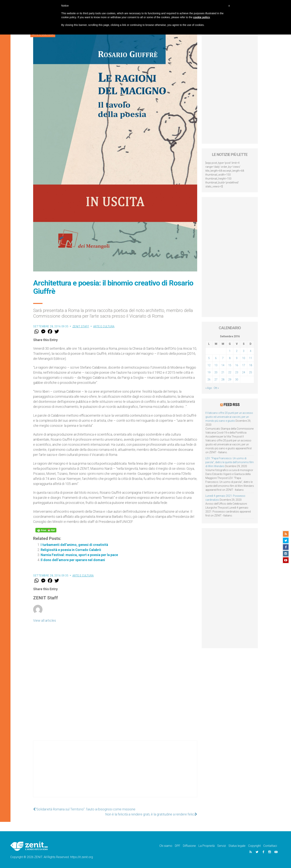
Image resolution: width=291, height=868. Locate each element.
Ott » (216, 388)
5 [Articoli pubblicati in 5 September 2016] (209, 358)
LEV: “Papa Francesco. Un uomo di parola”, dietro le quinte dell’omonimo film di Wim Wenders (230, 462)
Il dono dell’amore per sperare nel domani (73, 560)
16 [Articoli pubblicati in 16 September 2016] (237, 365)
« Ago (209, 388)
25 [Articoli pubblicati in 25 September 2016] (251, 372)
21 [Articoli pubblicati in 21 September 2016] (223, 372)
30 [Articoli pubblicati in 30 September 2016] (237, 380)
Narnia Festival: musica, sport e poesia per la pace (79, 555)
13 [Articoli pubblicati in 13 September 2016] (216, 365)
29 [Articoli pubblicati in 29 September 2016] (230, 380)
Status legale (237, 846)
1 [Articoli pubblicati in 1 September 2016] (230, 351)
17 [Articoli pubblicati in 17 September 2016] (244, 365)
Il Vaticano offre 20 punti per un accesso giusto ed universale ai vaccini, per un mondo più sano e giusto (229, 417)
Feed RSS (232, 405)
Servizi (222, 846)
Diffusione (189, 846)
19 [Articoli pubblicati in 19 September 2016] (209, 372)
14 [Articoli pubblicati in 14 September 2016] (223, 365)
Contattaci (270, 846)
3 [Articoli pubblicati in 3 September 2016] (244, 351)
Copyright (254, 846)
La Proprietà (207, 846)
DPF (178, 846)
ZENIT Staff (81, 326)
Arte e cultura (104, 326)
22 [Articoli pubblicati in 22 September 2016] (230, 372)
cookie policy (202, 17)
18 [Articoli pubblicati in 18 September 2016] (251, 365)
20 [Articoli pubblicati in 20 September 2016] (216, 372)
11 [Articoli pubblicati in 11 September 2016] (251, 358)
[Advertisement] (115, 773)
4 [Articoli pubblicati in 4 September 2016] (251, 351)
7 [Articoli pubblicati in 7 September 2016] (223, 358)
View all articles (45, 620)
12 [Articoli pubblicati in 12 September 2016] (209, 365)
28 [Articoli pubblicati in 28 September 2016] (223, 380)
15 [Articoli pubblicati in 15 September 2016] (230, 365)
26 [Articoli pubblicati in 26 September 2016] (209, 380)
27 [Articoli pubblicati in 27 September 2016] (216, 380)
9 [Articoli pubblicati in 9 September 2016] (237, 358)
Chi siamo (166, 846)
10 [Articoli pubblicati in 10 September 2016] (244, 358)
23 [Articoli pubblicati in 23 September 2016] (237, 372)
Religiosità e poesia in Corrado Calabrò (71, 550)
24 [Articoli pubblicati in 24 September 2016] (244, 372)
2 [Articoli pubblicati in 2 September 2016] (237, 351)
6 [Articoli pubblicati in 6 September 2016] (216, 358)
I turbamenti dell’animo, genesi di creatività (74, 545)
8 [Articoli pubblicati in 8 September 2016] (230, 358)
